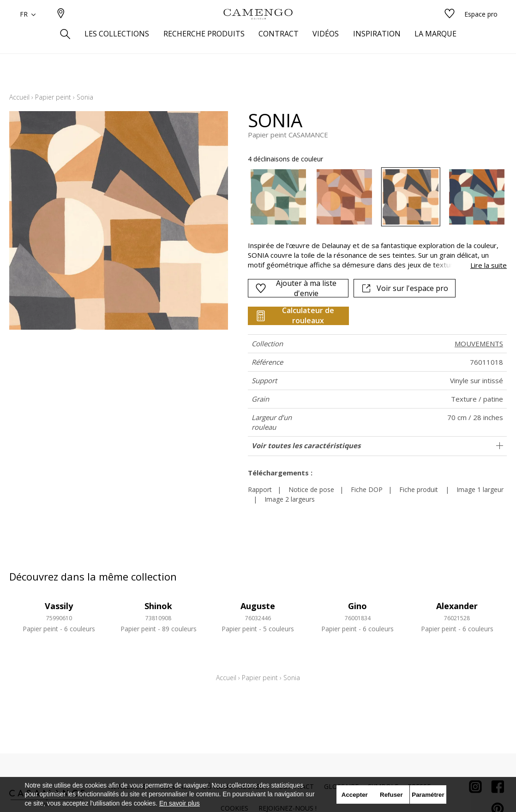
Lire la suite (489, 265)
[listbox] (372, 197)
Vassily (59, 606)
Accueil (19, 97)
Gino (357, 606)
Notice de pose (311, 489)
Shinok (158, 606)
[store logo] (258, 29)
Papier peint (53, 97)
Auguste (258, 606)
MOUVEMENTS (479, 344)
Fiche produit (419, 489)
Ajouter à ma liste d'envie (296, 288)
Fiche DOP (367, 489)
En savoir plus (180, 803)
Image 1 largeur (480, 489)
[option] (278, 197)
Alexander (457, 606)
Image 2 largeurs (290, 499)
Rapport (260, 489)
